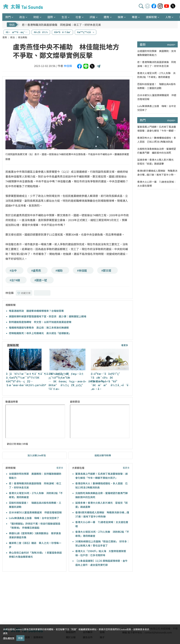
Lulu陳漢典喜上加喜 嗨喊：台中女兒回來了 (34, 518)
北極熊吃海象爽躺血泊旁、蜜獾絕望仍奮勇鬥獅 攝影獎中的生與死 (157, 151)
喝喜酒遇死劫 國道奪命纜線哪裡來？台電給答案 (36, 311)
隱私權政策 (9, 638)
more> (171, 44)
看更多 (125, 345)
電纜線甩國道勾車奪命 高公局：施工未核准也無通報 (39, 328)
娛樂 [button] (120, 17)
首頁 (5, 37)
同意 (20, 638)
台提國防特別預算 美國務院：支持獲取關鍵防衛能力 (157, 53)
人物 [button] (168, 17)
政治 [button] (22, 17)
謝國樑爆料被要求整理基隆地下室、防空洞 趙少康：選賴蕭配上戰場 (48, 316)
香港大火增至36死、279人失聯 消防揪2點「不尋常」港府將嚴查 (156, 75)
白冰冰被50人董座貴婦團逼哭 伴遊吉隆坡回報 (35, 512)
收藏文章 (24, 293)
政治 (13, 37)
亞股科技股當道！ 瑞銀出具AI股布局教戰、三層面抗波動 (156, 86)
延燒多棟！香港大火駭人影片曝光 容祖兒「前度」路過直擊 (157, 162)
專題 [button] (135, 17)
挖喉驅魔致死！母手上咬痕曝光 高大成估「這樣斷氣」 (40, 333)
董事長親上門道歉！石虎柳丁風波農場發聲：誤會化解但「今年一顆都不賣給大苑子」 (157, 129)
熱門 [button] (8, 17)
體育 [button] (106, 17)
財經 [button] (36, 17)
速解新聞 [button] (151, 17)
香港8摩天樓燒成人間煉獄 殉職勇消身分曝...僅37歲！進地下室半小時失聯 (157, 173)
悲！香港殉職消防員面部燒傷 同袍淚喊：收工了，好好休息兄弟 (61, 25)
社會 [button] (78, 17)
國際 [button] (50, 17)
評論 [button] (92, 17)
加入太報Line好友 (37, 455)
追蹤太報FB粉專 (103, 455)
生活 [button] (64, 17)
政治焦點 (23, 37)
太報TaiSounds (23, 7)
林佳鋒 (68, 66)
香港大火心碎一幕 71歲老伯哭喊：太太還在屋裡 (157, 184)
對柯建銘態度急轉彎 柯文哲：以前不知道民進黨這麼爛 (40, 322)
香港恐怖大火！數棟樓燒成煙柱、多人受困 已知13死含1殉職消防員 (157, 140)
